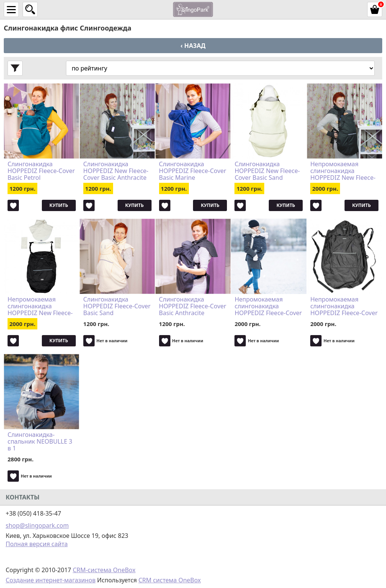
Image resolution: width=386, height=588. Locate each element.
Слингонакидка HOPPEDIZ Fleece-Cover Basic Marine (193, 171)
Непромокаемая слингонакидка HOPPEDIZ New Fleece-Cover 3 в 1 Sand (40, 306)
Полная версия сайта (37, 544)
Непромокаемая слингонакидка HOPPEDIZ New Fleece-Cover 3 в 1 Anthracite (343, 171)
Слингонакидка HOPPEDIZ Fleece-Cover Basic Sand (117, 306)
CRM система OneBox (170, 580)
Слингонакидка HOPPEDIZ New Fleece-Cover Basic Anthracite (116, 171)
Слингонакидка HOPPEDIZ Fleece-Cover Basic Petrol (41, 171)
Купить (59, 205)
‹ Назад (193, 46)
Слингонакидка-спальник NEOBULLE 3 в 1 (40, 441)
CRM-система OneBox (104, 570)
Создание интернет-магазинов (51, 580)
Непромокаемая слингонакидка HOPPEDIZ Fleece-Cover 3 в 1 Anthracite (344, 306)
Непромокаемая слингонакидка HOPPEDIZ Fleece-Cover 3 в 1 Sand (268, 306)
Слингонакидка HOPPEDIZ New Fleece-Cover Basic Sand (267, 171)
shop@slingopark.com (37, 525)
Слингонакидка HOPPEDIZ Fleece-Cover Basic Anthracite (193, 306)
